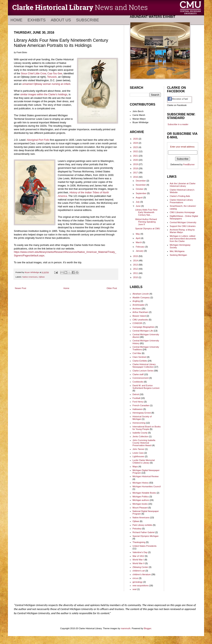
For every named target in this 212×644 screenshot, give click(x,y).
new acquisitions (141, 585)
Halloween (138, 409)
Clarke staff (138, 374)
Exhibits (37, 20)
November (141, 185)
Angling (136, 301)
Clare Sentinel (139, 357)
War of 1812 (138, 556)
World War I (138, 560)
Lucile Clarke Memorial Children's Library (144, 461)
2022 (136, 151)
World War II (139, 563)
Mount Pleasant (140, 508)
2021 (136, 156)
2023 (136, 147)
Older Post (112, 288)
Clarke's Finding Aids (180, 196)
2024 (136, 143)
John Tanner (138, 449)
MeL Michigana (177, 251)
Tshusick (52, 77)
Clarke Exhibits (140, 361)
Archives (137, 309)
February (140, 247)
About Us (61, 20)
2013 (136, 265)
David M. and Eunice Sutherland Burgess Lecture (146, 387)
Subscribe (88, 20)
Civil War (137, 353)
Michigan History (141, 483)
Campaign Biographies (144, 327)
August (139, 197)
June (138, 206)
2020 (136, 160)
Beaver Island (139, 316)
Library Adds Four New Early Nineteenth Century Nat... (146, 212)
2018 (136, 168)
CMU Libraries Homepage (182, 212)
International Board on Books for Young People (147, 428)
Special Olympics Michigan (146, 536)
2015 (136, 256)
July (138, 202)
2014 (136, 261)
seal (135, 589)
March (139, 242)
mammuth (126, 628)
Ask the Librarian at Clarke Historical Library (183, 185)
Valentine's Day (140, 552)
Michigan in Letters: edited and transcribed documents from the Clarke (183, 239)
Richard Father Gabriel (144, 532)
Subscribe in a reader (178, 124)
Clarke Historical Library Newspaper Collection (144, 366)
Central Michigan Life (143, 331)
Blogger (148, 628)
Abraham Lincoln (141, 294)
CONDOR (137, 323)
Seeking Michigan (178, 255)
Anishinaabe (139, 305)
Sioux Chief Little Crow (33, 74)
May (138, 234)
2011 (136, 273)
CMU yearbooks (140, 320)
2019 (136, 164)
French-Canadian (141, 405)
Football (136, 398)
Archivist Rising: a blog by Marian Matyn (182, 231)
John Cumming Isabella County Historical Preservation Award (144, 443)
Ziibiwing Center (140, 567)
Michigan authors (141, 500)
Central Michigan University (183, 222)
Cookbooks (138, 382)
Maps (135, 466)
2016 (136, 177)
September (141, 193)
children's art (139, 571)
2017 (136, 173)
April (138, 238)
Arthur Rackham (140, 312)
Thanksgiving (139, 542)
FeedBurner (189, 164)
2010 (136, 277)
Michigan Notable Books (144, 493)
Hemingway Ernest (142, 413)
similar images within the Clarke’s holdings (44, 94)
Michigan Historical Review (146, 476)
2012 (136, 269)
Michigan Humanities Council (147, 486)
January (140, 251)
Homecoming (139, 423)
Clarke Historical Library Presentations (181, 201)
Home (16, 20)
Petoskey (137, 529)
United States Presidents (145, 546)
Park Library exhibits (142, 525)
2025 (136, 139)
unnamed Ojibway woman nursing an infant (46, 84)
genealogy (138, 582)
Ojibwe (42, 277)
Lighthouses (138, 456)
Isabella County (140, 433)
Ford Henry (138, 402)
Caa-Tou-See (55, 74)
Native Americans (30, 277)
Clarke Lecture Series (143, 371)
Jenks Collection (140, 436)
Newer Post (21, 288)
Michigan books (140, 504)
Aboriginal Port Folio (38, 140)
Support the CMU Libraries (183, 226)
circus (135, 578)
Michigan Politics (141, 497)
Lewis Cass (138, 453)
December (141, 181)
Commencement (141, 378)
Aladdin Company (141, 297)
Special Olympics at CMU (148, 229)
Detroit (136, 394)
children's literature (142, 574)
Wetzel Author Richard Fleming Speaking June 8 (146, 222)
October (140, 189)
